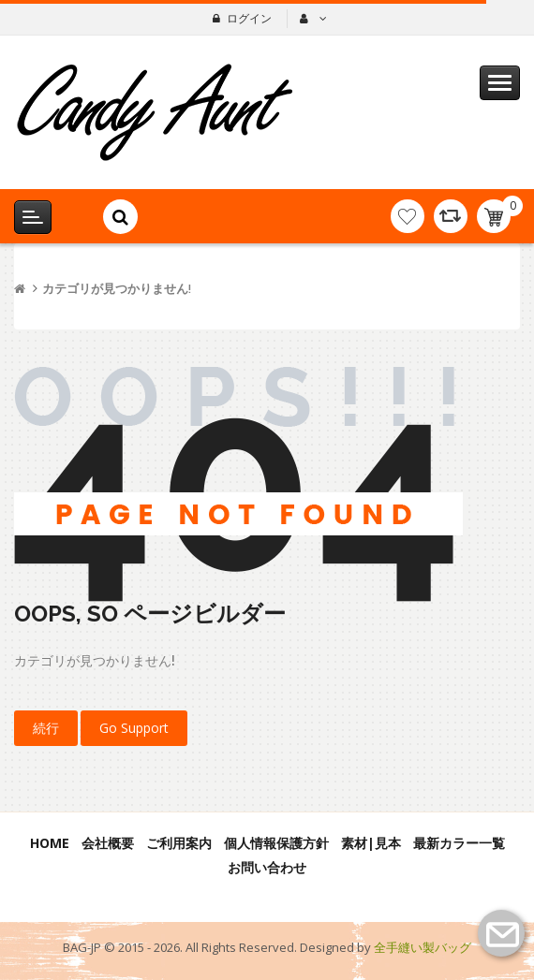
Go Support (134, 728)
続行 (46, 728)
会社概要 (108, 843)
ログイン (249, 18)
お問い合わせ (267, 867)
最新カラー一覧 (459, 843)
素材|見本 (371, 843)
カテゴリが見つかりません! (117, 289)
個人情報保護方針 (276, 843)
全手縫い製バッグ (423, 947)
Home (50, 843)
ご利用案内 (179, 843)
